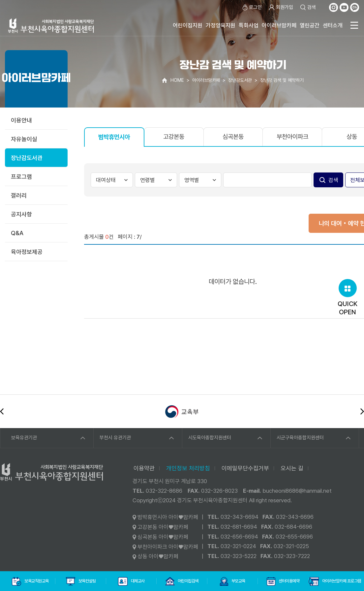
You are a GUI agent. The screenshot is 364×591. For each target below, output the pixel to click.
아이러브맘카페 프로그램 (334, 581)
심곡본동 (233, 137)
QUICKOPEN (348, 297)
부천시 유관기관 (115, 438)
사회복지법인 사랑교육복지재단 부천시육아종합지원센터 (51, 26)
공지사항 (21, 214)
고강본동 (174, 137)
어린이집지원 (188, 25)
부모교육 (232, 581)
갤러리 (19, 195)
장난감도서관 (27, 158)
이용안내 (21, 120)
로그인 (252, 7)
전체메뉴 (354, 25)
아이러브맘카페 (279, 25)
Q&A (17, 233)
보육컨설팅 (81, 581)
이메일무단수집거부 (245, 468)
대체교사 (131, 581)
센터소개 (333, 25)
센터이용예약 (283, 581)
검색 (308, 7)
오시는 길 (292, 468)
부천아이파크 (292, 137)
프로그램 (21, 177)
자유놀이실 (24, 139)
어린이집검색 (182, 581)
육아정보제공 (27, 252)
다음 (362, 411)
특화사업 (249, 25)
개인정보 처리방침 (188, 468)
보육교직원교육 (30, 581)
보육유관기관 (24, 438)
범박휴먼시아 (114, 137)
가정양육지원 (221, 25)
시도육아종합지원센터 (210, 438)
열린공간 (310, 25)
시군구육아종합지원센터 (300, 438)
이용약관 (144, 468)
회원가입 (281, 7)
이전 (2, 411)
